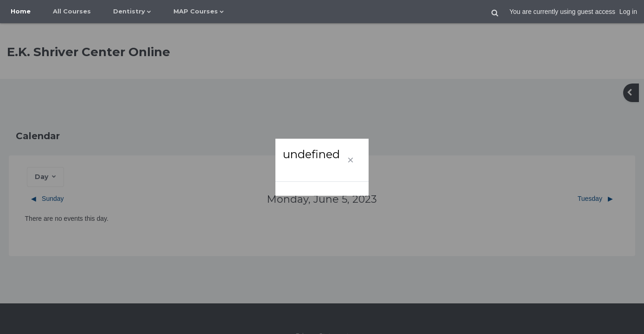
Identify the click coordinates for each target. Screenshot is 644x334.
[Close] (351, 160)
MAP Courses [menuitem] (196, 11)
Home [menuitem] (21, 11)
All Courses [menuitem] (72, 11)
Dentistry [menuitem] (129, 11)
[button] (495, 13)
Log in (628, 12)
